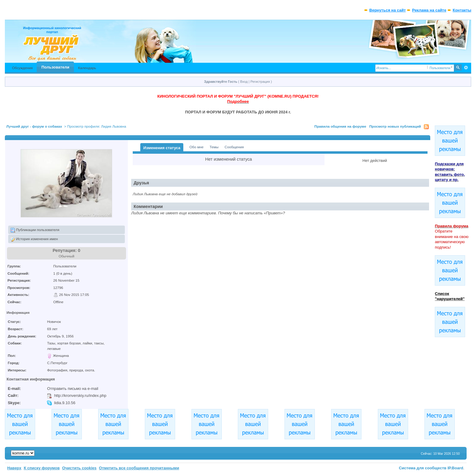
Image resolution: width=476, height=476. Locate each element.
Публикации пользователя (35, 230)
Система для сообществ (423, 468)
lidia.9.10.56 (65, 403)
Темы (214, 147)
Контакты (462, 10)
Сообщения (234, 147)
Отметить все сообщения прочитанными (139, 468)
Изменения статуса (162, 148)
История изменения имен (34, 239)
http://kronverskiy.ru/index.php (80, 396)
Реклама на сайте (429, 10)
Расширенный (466, 68)
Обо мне (196, 147)
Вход (244, 82)
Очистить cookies (79, 468)
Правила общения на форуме (340, 126)
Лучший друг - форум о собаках (34, 126)
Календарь (87, 68)
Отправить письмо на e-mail (73, 389)
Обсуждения (22, 68)
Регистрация (260, 82)
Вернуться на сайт (388, 10)
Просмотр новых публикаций (395, 126)
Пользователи (55, 67)
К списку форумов (42, 468)
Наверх (14, 468)
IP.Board (455, 468)
